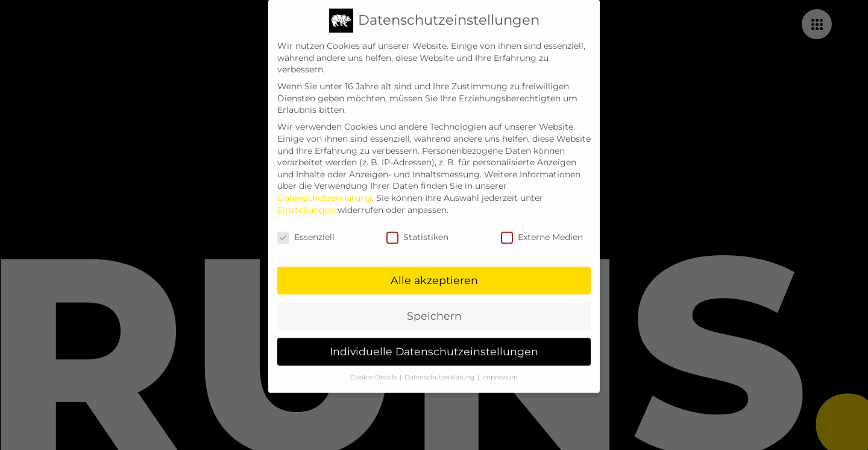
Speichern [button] (434, 307)
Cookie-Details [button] (374, 368)
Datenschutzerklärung (325, 189)
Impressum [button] (500, 368)
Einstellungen (306, 201)
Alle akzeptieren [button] (434, 271)
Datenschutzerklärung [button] (440, 368)
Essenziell (306, 229)
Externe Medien (542, 229)
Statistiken (417, 229)
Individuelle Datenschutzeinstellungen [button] (434, 342)
